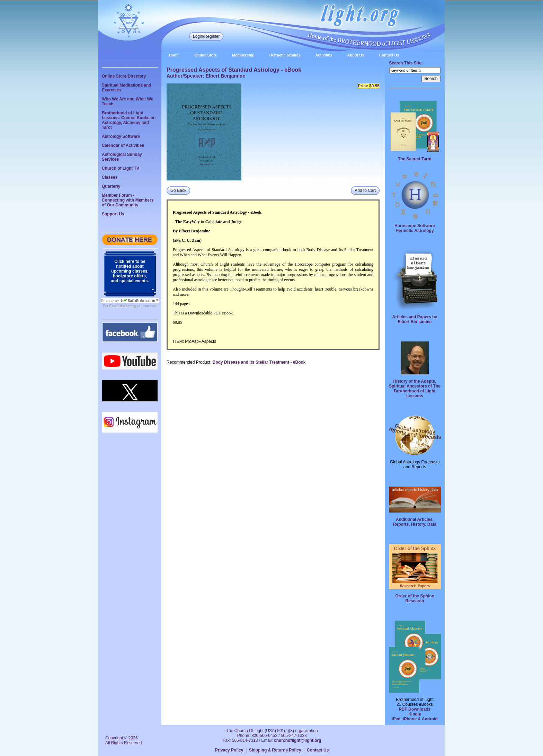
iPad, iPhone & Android (415, 719)
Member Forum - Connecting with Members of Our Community (128, 200)
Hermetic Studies (285, 55)
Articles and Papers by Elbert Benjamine (415, 319)
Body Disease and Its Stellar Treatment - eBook (259, 362)
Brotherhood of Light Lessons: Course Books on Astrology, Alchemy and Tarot (129, 120)
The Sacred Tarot (415, 159)
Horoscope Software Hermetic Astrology (415, 228)
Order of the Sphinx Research (415, 598)
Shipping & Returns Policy (275, 750)
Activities (324, 55)
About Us (356, 55)
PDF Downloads (415, 709)
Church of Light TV (121, 168)
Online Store (206, 55)
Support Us (113, 214)
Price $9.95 (369, 86)
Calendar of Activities (123, 145)
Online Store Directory (124, 76)
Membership (243, 55)
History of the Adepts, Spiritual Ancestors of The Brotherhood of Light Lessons (415, 389)
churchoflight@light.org (297, 740)
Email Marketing (123, 306)
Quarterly (111, 186)
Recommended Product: (189, 362)
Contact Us (389, 55)
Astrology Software (121, 136)
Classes (110, 177)
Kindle (415, 714)
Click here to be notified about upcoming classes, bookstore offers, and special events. (130, 271)
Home (174, 55)
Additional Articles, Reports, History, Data (415, 522)
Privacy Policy (229, 750)
